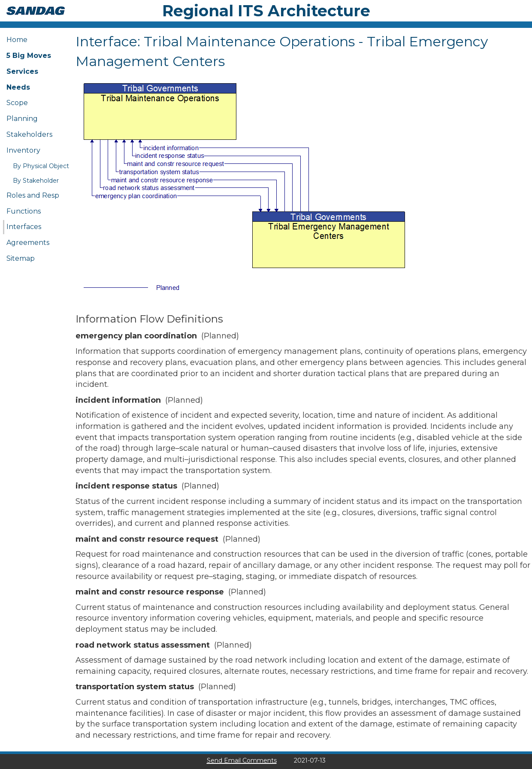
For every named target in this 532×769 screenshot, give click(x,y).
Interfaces (24, 227)
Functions (24, 211)
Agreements (28, 243)
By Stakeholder (36, 181)
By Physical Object (41, 166)
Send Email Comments (242, 760)
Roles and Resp (33, 195)
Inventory (23, 150)
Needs (18, 87)
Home (17, 40)
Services (22, 71)
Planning (22, 119)
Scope (17, 103)
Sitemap (21, 258)
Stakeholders (29, 134)
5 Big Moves (29, 56)
